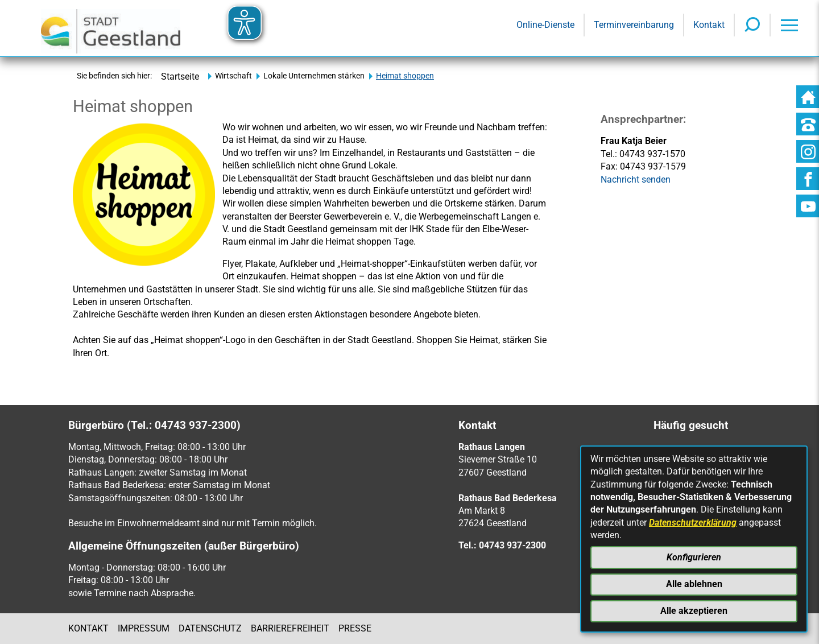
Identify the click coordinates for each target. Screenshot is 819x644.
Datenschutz (210, 628)
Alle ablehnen (694, 584)
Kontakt (88, 628)
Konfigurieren (694, 557)
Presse (355, 628)
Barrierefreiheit (290, 628)
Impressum (144, 628)
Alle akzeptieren (694, 611)
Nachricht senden (636, 179)
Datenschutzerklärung (693, 523)
